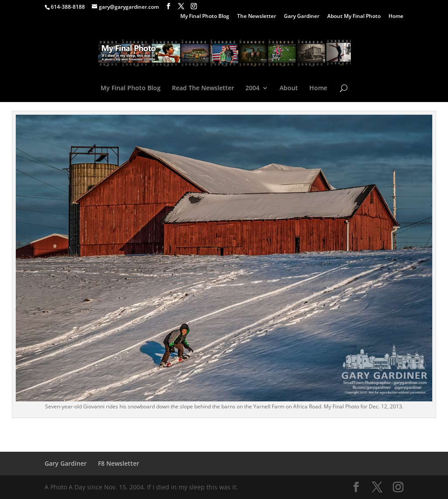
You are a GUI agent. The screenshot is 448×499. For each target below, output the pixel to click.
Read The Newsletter (203, 88)
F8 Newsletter (119, 463)
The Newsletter (257, 17)
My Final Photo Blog (205, 17)
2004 (252, 88)
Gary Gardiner (302, 17)
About (289, 88)
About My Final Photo (354, 17)
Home (396, 17)
